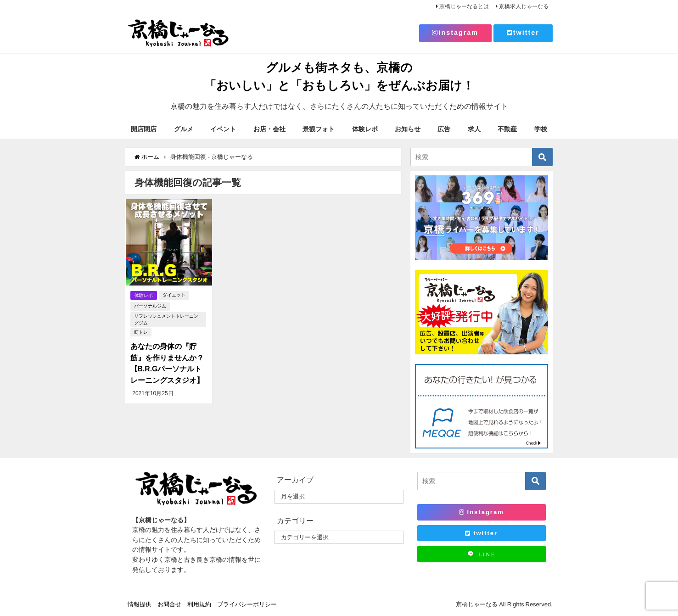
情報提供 (140, 604)
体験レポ (365, 129)
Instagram (482, 512)
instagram (455, 33)
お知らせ (408, 129)
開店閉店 (144, 129)
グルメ (184, 129)
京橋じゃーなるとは (464, 6)
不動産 (507, 129)
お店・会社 (269, 129)
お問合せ (169, 604)
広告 (444, 129)
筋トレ (140, 332)
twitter (523, 33)
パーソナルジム (150, 306)
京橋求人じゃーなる (524, 6)
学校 (541, 129)
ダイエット (174, 295)
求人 (474, 129)
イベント (223, 129)
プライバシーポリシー (247, 604)
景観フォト (319, 129)
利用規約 (199, 604)
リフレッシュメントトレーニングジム (168, 319)
